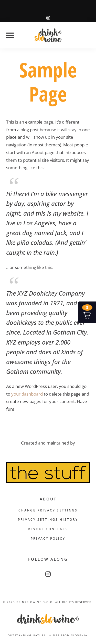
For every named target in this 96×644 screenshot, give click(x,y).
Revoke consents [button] (48, 529)
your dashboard (27, 394)
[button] (87, 312)
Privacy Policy (48, 539)
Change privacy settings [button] (48, 510)
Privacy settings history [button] (48, 520)
